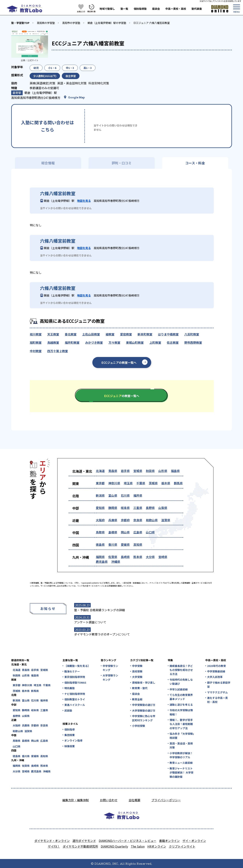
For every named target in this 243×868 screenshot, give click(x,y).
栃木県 (166, 483)
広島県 (138, 532)
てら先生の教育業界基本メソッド (181, 697)
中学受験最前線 (216, 671)
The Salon (138, 846)
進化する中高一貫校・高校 (217, 700)
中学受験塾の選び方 (144, 705)
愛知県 (100, 508)
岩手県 (125, 471)
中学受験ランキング (110, 668)
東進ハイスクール (75, 705)
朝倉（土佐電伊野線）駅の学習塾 (107, 23)
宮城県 (138, 471)
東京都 (100, 483)
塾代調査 (197, 9)
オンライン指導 (73, 740)
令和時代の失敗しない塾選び (181, 682)
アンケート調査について (90, 622)
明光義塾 (70, 688)
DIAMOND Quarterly (114, 846)
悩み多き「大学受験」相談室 (182, 736)
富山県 (113, 495)
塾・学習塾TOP (20, 23)
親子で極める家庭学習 (219, 685)
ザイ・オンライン (194, 841)
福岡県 (100, 557)
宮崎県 (163, 557)
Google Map (76, 97)
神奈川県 (114, 483)
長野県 (150, 508)
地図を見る (84, 201)
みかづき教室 (94, 342)
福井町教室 (72, 342)
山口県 (150, 532)
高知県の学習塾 (46, 23)
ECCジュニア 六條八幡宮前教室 (152, 23)
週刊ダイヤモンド (84, 841)
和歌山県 (152, 520)
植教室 (110, 334)
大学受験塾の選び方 (144, 710)
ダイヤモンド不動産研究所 (80, 846)
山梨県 (163, 508)
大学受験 (137, 677)
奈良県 (138, 520)
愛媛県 (125, 544)
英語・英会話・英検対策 (181, 745)
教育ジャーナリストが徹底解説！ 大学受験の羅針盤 (181, 773)
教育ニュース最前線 (181, 763)
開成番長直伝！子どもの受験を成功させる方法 (181, 670)
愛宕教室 (126, 334)
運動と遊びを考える (181, 705)
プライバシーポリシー (166, 800)
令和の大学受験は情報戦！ (181, 712)
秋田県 (150, 471)
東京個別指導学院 (75, 677)
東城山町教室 (135, 342)
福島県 (175, 471)
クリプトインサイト (182, 846)
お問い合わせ (109, 800)
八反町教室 (192, 334)
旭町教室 (36, 342)
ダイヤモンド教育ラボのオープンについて (102, 634)
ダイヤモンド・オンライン (52, 841)
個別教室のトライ (75, 699)
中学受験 (137, 666)
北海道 (100, 471)
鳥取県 (100, 532)
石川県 (125, 495)
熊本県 (138, 557)
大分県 (150, 557)
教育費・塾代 (140, 688)
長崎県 (125, 557)
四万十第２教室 (58, 351)
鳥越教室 (53, 342)
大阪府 (100, 520)
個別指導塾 (140, 9)
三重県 (138, 508)
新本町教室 (145, 334)
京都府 (125, 520)
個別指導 (70, 729)
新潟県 (100, 495)
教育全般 (137, 699)
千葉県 (141, 483)
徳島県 (100, 544)
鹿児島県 (102, 562)
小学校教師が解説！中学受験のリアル (181, 755)
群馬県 (178, 483)
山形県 (163, 471)
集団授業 (70, 735)
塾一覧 (124, 9)
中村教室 (36, 351)
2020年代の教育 (217, 666)
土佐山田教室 (91, 334)
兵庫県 (113, 520)
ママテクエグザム (217, 692)
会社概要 (134, 800)
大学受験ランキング (110, 677)
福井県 (138, 495)
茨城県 (153, 483)
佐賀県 (113, 557)
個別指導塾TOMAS (75, 683)
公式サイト (33, 60)
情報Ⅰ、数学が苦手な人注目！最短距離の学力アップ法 (181, 724)
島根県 (113, 532)
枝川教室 (36, 334)
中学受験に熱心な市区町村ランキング (144, 718)
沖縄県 (116, 562)
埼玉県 (128, 483)
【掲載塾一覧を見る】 (77, 666)
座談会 (156, 9)
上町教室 (155, 342)
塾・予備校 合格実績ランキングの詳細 (100, 610)
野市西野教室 (193, 342)
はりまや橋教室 (168, 334)
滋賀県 (166, 520)
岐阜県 (125, 508)
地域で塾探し (107, 9)
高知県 (138, 544)
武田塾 (68, 710)
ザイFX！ (54, 846)
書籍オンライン (169, 841)
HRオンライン (157, 846)
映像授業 (70, 746)
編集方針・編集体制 (76, 800)
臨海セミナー (72, 671)
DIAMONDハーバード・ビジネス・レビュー (128, 841)
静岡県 (113, 508)
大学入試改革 (215, 677)
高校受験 (137, 671)
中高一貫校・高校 (176, 9)
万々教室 (114, 342)
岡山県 (125, 532)
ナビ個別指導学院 (75, 694)
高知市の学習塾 (71, 23)
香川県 (113, 544)
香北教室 (71, 334)
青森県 (113, 471)
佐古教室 (173, 342)
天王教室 (53, 334)
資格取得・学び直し (144, 683)
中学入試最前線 (179, 689)
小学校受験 (139, 726)
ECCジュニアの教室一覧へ (119, 362)
